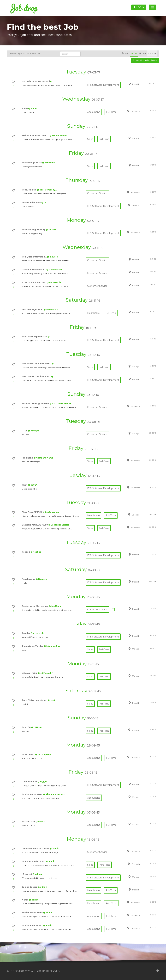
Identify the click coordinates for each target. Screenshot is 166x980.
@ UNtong (37, 727)
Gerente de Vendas (33, 646)
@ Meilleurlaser (58, 136)
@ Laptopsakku (51, 512)
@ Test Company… (47, 190)
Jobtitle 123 (28, 754)
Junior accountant (32, 925)
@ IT (44, 203)
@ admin (54, 848)
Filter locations (33, 53)
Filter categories (18, 53)
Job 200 (27, 727)
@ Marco (40, 821)
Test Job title (29, 190)
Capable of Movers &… (34, 270)
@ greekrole (37, 633)
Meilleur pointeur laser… (36, 136)
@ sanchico (48, 163)
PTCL (25, 431)
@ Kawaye (34, 431)
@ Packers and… (55, 270)
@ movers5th (51, 309)
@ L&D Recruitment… (61, 404)
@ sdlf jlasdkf (45, 673)
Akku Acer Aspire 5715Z (35, 337)
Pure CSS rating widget (35, 700)
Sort (152, 53)
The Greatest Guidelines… (36, 377)
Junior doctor (30, 887)
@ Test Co (36, 552)
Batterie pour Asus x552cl (36, 81)
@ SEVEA (33, 485)
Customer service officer (36, 848)
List (134, 53)
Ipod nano (28, 458)
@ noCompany (43, 754)
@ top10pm (55, 606)
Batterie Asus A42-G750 (35, 525)
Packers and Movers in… (35, 606)
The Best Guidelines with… (37, 364)
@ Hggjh (42, 781)
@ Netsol (51, 230)
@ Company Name (43, 458)
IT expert (27, 874)
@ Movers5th (54, 282)
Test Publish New (32, 203)
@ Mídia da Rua (52, 646)
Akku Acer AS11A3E (32, 512)
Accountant (29, 821)
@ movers (52, 257)
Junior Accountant (33, 794)
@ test (51, 700)
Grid (142, 53)
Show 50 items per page (145, 60)
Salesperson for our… (34, 861)
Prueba (26, 633)
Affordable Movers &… (34, 282)
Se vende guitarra (32, 163)
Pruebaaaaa (29, 579)
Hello (25, 108)
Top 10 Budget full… (33, 309)
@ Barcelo (41, 579)
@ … (52, 81)
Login (139, 7)
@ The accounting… (54, 794)
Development (30, 781)
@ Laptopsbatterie (59, 525)
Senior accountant (33, 913)
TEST (25, 485)
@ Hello (32, 108)
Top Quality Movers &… (34, 257)
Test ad (26, 552)
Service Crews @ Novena (36, 404)
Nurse (25, 900)
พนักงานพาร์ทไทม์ (30, 673)
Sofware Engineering (34, 230)
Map (125, 53)
